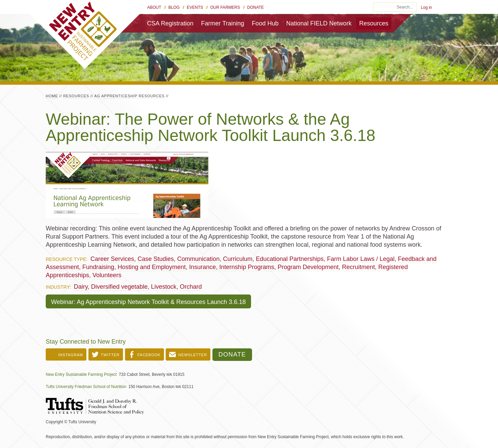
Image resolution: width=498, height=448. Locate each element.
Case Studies (156, 259)
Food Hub (265, 23)
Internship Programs (247, 267)
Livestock (164, 287)
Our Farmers (225, 7)
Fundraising (98, 267)
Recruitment (359, 267)
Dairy (81, 287)
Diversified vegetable (119, 287)
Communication (198, 259)
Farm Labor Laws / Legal (361, 259)
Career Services (112, 259)
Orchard (191, 287)
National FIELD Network (319, 23)
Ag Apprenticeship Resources (129, 96)
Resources (374, 23)
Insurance (202, 267)
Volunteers (107, 275)
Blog (174, 7)
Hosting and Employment (152, 267)
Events (195, 7)
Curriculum (238, 259)
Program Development (308, 267)
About (154, 7)
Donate (256, 7)
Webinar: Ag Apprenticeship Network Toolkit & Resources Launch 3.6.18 (149, 302)
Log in (426, 7)
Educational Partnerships (290, 259)
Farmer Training (223, 23)
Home (52, 96)
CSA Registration (170, 23)
